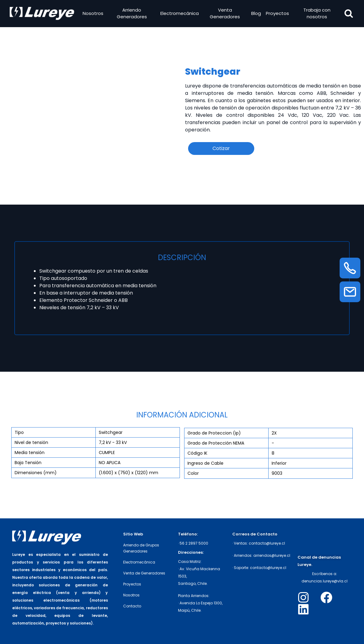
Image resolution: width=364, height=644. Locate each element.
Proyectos (277, 14)
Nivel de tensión (31, 442)
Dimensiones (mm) (36, 473)
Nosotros (94, 14)
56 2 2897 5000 (194, 543)
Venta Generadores (225, 14)
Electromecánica (180, 14)
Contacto (132, 606)
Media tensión (30, 453)
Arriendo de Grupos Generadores (141, 548)
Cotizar (221, 148)
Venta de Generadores (144, 573)
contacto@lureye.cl (267, 543)
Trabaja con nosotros (316, 14)
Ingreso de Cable (205, 463)
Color (193, 473)
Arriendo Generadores (132, 14)
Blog (255, 14)
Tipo (19, 432)
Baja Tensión (28, 463)
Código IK (197, 453)
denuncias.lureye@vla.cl (325, 581)
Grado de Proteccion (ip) (214, 433)
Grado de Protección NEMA (216, 443)
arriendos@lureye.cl (272, 555)
